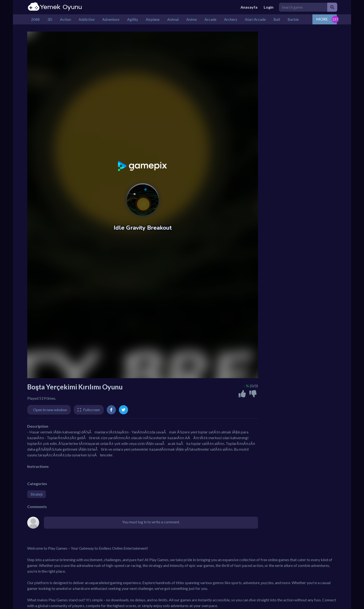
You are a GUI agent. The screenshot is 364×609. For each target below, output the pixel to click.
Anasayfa (249, 7)
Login (269, 7)
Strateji (37, 494)
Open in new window (50, 410)
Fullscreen (91, 410)
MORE (322, 19)
